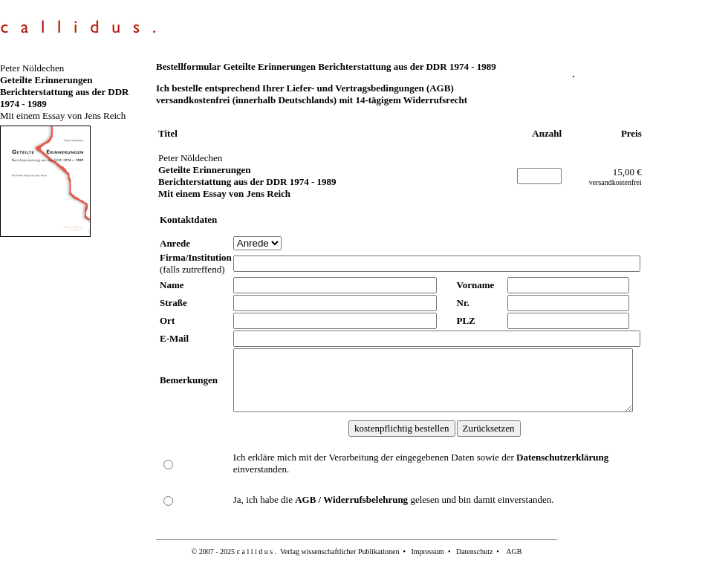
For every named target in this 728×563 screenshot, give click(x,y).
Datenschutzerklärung (562, 457)
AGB (514, 551)
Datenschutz (474, 551)
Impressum (427, 551)
